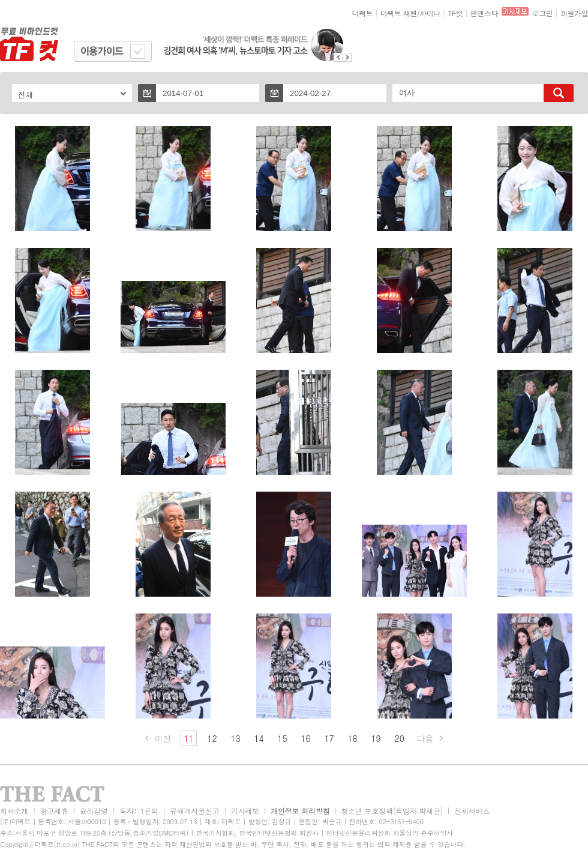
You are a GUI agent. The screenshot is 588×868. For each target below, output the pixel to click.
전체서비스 (472, 811)
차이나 (430, 13)
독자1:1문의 (139, 811)
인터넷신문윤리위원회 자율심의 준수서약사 (389, 833)
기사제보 (245, 811)
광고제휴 (54, 811)
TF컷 (455, 13)
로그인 (543, 13)
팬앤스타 (484, 13)
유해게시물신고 (194, 811)
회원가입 (574, 13)
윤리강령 (94, 811)
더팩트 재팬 (399, 13)
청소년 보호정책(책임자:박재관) (392, 811)
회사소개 (14, 811)
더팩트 (363, 13)
